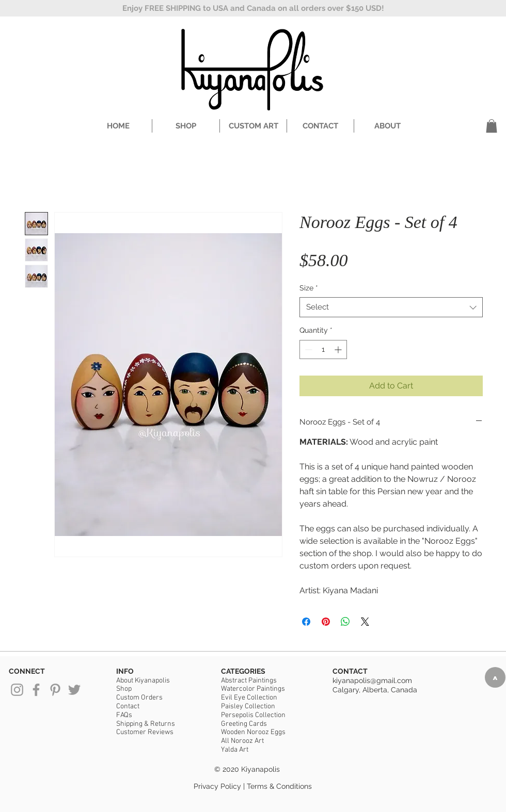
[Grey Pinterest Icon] (55, 690)
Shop (124, 689)
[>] (495, 677)
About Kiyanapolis (143, 681)
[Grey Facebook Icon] (36, 690)
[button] (492, 126)
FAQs (124, 715)
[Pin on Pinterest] (326, 622)
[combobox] (391, 307)
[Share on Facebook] (306, 622)
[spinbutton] (323, 350)
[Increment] (339, 350)
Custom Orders (139, 698)
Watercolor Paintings (253, 689)
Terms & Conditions (279, 786)
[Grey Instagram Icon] (17, 690)
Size (309, 288)
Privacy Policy (217, 786)
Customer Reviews (145, 732)
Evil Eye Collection (249, 698)
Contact (128, 707)
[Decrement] (307, 350)
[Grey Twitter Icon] (74, 690)
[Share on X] (365, 622)
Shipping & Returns (146, 724)
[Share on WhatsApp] (345, 622)
